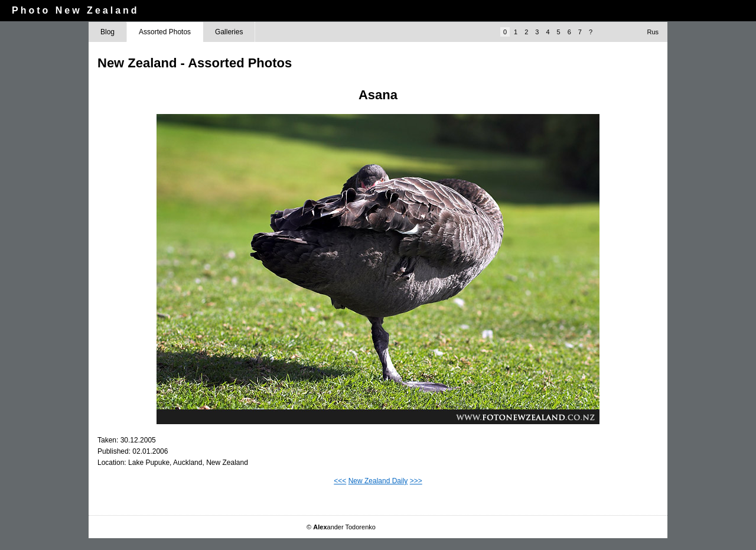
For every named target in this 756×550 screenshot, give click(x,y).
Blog (107, 32)
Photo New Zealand (76, 10)
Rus (653, 32)
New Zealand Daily (378, 481)
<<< (340, 481)
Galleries (229, 32)
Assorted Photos (165, 32)
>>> (416, 481)
